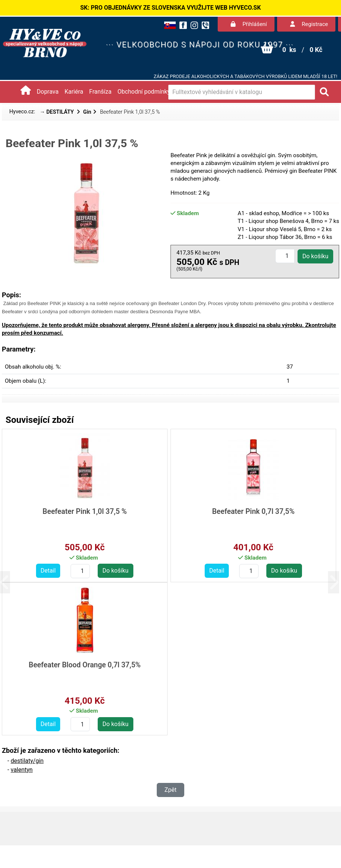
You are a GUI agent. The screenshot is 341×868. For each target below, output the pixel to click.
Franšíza (100, 92)
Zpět (170, 790)
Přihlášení (249, 24)
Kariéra (74, 92)
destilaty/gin (27, 761)
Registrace (309, 24)
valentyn (22, 770)
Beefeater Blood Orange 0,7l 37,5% (85, 665)
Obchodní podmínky (144, 92)
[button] (10, 582)
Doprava (48, 92)
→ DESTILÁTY (58, 112)
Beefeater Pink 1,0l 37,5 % (85, 511)
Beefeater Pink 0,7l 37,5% (253, 511)
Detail (48, 571)
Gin (87, 112)
